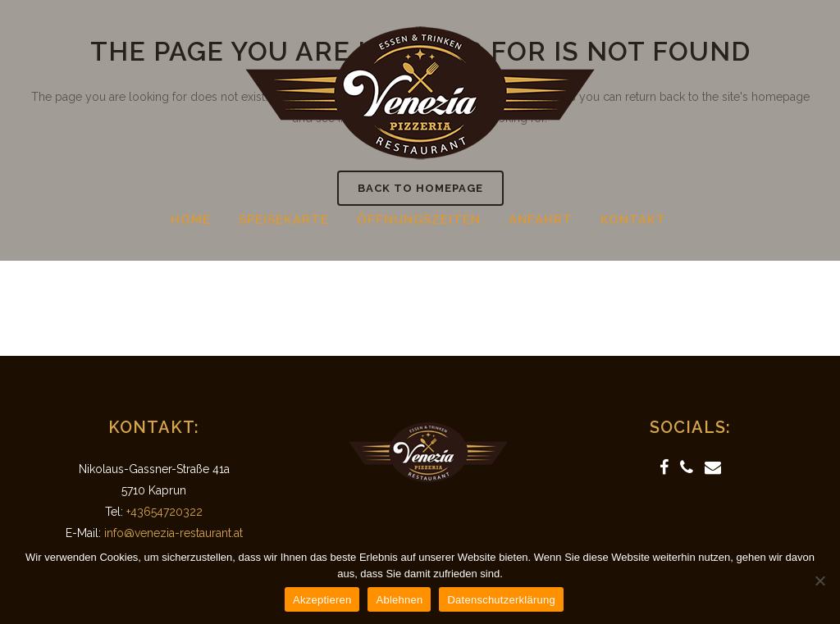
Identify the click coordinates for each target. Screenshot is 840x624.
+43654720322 (164, 512)
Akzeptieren (322, 600)
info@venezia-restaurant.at (173, 533)
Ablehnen (399, 600)
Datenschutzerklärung (501, 600)
